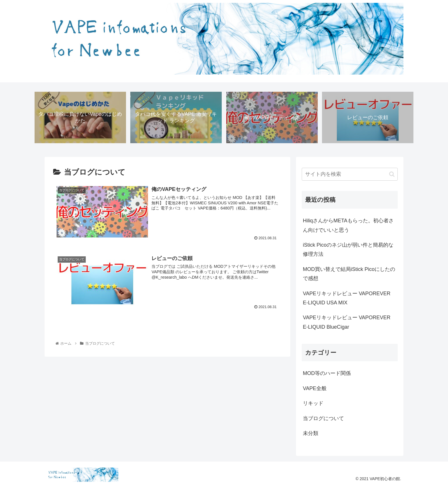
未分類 (311, 433)
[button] (392, 174)
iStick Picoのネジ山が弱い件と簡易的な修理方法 (348, 250)
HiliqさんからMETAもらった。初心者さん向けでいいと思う (348, 225)
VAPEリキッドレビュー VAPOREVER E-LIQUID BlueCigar (347, 322)
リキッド (313, 403)
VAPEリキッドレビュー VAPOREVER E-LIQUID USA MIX (347, 298)
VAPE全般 (315, 388)
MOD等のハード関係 (327, 373)
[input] (350, 174)
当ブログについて (323, 418)
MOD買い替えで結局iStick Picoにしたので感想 (349, 274)
